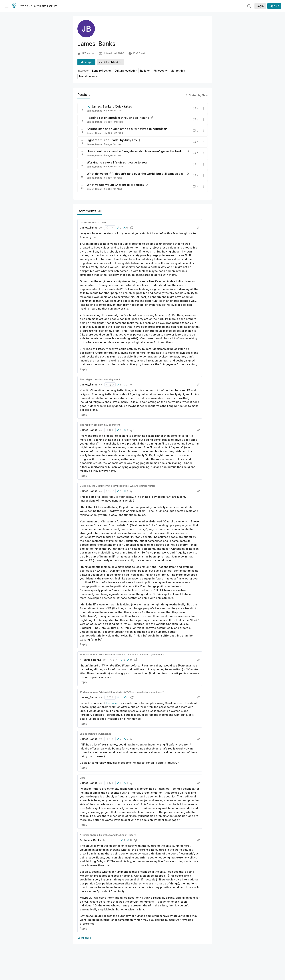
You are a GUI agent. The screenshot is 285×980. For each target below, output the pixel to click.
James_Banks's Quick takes (112, 106)
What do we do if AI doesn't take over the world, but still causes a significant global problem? (153, 174)
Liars (83, 778)
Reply (83, 369)
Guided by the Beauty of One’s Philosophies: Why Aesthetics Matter (118, 486)
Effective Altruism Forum (35, 6)
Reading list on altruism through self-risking (118, 118)
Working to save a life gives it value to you (117, 162)
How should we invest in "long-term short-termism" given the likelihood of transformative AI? (153, 151)
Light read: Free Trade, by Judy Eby (112, 140)
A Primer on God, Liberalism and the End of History (108, 835)
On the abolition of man (93, 222)
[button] (119, 228)
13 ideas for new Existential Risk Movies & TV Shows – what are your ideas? (122, 654)
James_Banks (94, 111)
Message (86, 62)
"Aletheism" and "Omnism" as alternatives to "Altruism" (127, 129)
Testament (113, 703)
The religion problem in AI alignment (100, 379)
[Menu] (7, 6)
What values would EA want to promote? (116, 185)
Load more (84, 938)
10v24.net (137, 53)
